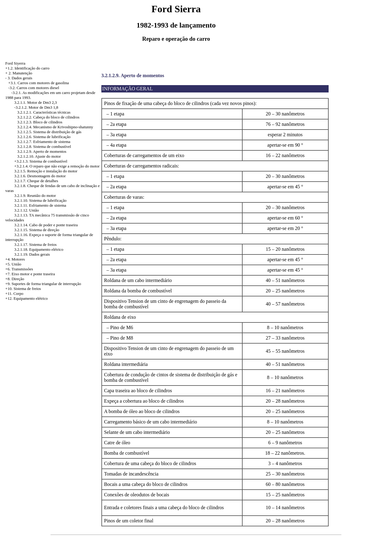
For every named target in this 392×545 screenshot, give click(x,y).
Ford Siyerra (15, 63)
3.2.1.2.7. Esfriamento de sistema (44, 142)
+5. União (13, 264)
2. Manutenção (20, 73)
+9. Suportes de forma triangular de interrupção (43, 284)
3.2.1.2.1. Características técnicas (44, 112)
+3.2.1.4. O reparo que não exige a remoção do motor (57, 166)
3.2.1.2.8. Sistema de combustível (44, 147)
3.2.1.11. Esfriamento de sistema (40, 205)
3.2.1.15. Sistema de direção (37, 230)
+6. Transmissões (19, 269)
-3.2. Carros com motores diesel (34, 88)
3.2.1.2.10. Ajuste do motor (39, 156)
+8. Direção (15, 279)
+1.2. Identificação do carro (27, 68)
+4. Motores (15, 259)
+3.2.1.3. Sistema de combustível (41, 161)
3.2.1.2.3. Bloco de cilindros (40, 122)
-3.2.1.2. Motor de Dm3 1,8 (36, 107)
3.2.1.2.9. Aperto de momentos (42, 151)
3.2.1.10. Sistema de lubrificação (41, 200)
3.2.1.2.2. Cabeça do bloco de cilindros (48, 117)
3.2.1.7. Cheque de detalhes (36, 181)
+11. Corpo (14, 293)
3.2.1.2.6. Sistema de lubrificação (44, 137)
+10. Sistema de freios (23, 289)
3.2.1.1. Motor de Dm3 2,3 (36, 102)
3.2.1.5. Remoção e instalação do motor (46, 171)
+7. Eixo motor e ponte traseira (30, 274)
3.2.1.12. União (27, 210)
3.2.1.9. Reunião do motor (35, 195)
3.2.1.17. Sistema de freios (36, 244)
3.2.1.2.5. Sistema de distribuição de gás (49, 132)
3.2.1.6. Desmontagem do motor (40, 176)
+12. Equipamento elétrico (26, 298)
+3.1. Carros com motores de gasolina (39, 83)
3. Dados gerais (20, 78)
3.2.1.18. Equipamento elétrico (39, 249)
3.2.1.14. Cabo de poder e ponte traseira (46, 225)
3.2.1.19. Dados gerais (32, 254)
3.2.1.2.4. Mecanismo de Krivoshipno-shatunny (55, 127)
